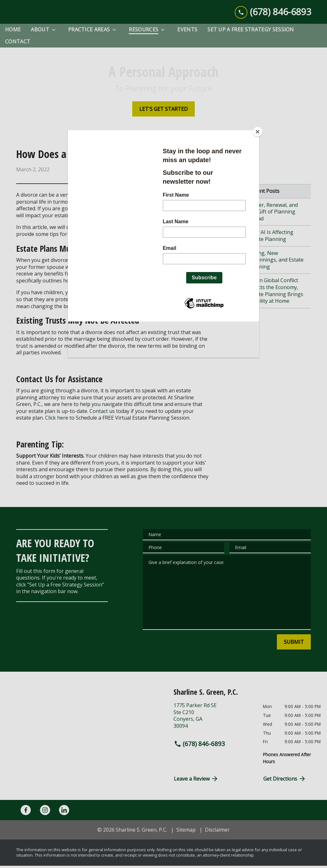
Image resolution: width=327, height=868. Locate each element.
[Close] (258, 132)
